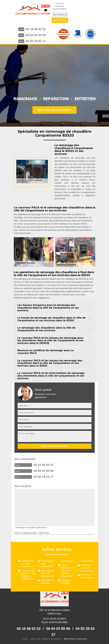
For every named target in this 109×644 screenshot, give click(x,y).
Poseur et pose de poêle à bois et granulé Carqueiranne (28, 575)
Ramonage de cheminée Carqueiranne (47, 573)
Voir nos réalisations (55, 110)
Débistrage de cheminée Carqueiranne (27, 564)
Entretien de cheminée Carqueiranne (87, 568)
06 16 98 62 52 (36, 29)
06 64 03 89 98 (36, 35)
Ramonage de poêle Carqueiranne (47, 564)
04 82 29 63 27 (36, 41)
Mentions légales (76, 639)
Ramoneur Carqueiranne (87, 576)
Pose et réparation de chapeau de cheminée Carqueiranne (67, 571)
